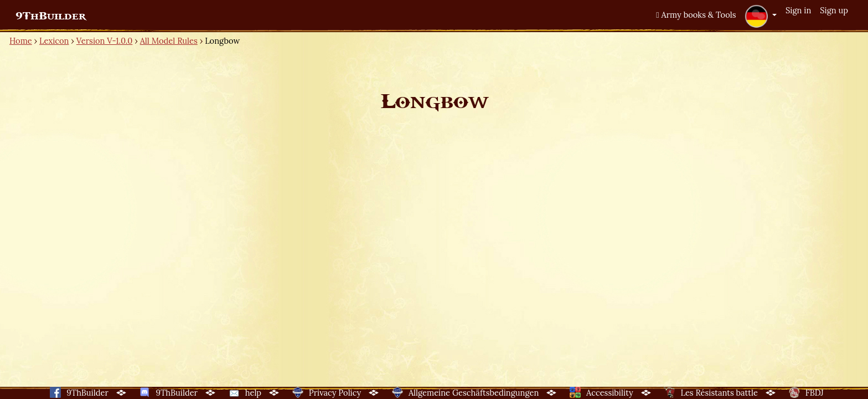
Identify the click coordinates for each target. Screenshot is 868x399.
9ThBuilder (51, 16)
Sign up (834, 10)
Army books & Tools (696, 15)
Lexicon (54, 41)
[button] (761, 16)
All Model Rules (169, 41)
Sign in (798, 10)
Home (21, 41)
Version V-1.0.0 (105, 41)
